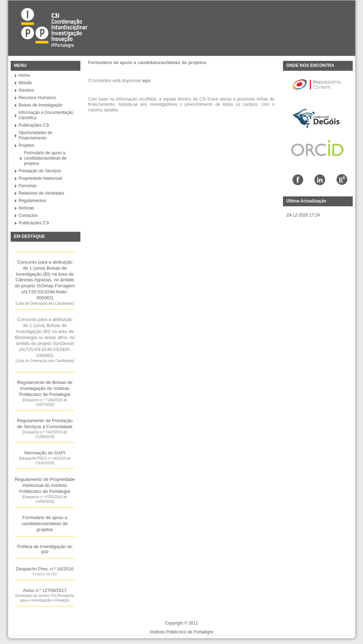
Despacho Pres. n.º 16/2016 (45, 569)
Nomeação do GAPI (45, 453)
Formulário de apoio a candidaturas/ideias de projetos (45, 524)
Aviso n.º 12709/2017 (45, 590)
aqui (146, 81)
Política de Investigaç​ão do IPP (45, 549)
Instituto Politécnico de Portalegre (181, 632)
